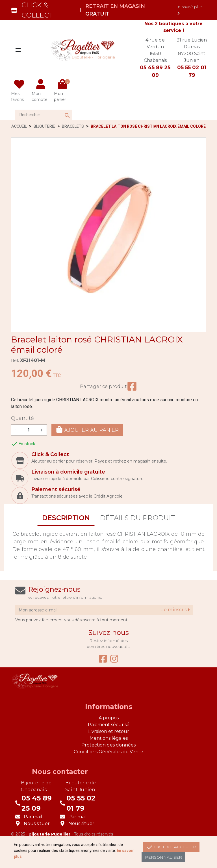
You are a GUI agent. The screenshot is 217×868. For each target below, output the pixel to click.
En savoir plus (189, 10)
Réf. (15, 361)
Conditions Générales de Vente (108, 752)
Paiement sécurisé (109, 725)
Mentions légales (109, 738)
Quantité (22, 418)
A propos (109, 718)
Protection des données (108, 745)
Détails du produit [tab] (138, 518)
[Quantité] (29, 430)
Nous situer (37, 823)
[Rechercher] (44, 115)
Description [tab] (66, 518)
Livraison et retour (109, 731)
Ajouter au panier (87, 430)
